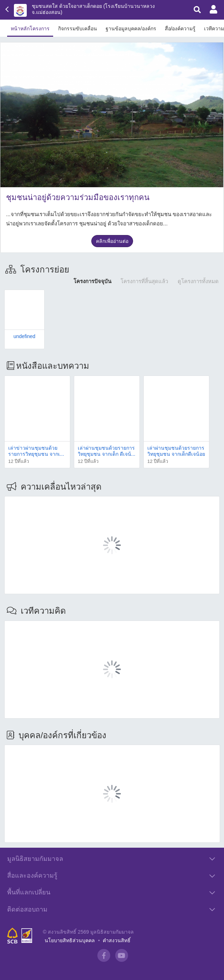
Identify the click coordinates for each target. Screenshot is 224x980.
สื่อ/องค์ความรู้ (180, 29)
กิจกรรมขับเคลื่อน (78, 29)
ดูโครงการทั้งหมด (198, 281)
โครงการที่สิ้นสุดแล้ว (144, 281)
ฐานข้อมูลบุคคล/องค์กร (131, 29)
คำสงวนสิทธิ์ (117, 925)
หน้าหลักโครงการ (30, 29)
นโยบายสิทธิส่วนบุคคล (70, 925)
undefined (25, 336)
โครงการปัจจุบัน (92, 281)
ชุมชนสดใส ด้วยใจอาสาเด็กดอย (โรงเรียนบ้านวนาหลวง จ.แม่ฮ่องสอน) (93, 9)
